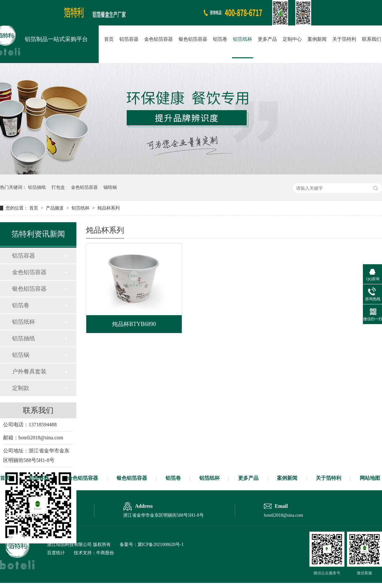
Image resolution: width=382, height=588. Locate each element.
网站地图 (370, 478)
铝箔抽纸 (37, 187)
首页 (109, 39)
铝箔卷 (220, 39)
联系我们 (371, 39)
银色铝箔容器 (193, 39)
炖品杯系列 (109, 208)
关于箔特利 (344, 39)
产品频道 (55, 208)
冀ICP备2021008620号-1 (161, 545)
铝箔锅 (21, 355)
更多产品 (267, 39)
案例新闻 (317, 39)
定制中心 (292, 39)
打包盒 (58, 187)
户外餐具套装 (29, 372)
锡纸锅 (110, 187)
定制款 (21, 388)
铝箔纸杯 (243, 39)
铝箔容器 (129, 39)
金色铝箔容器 (159, 39)
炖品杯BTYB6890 (134, 324)
